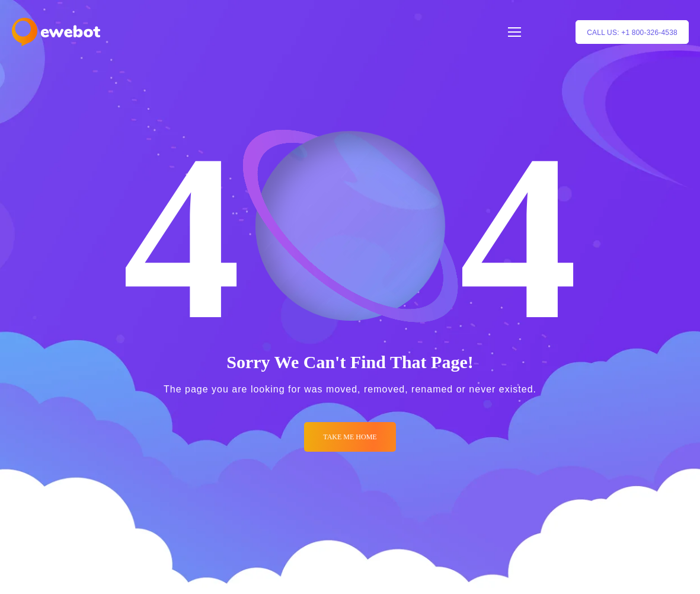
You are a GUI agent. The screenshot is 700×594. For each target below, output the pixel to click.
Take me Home (350, 437)
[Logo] (56, 32)
